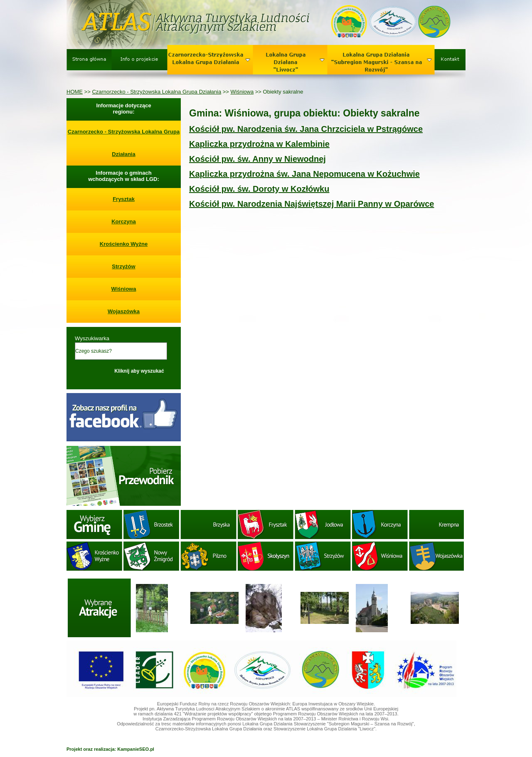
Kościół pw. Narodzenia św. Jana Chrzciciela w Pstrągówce (306, 129)
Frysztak (124, 199)
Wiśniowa (242, 92)
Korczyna (124, 221)
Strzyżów (123, 266)
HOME (75, 92)
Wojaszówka (124, 311)
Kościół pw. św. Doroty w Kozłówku (259, 189)
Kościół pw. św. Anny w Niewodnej (257, 159)
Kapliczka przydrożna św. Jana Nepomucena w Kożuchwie (304, 174)
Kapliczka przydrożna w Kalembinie (259, 144)
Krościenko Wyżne (124, 244)
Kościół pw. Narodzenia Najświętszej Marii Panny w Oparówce (312, 204)
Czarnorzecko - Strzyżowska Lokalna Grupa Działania (156, 92)
